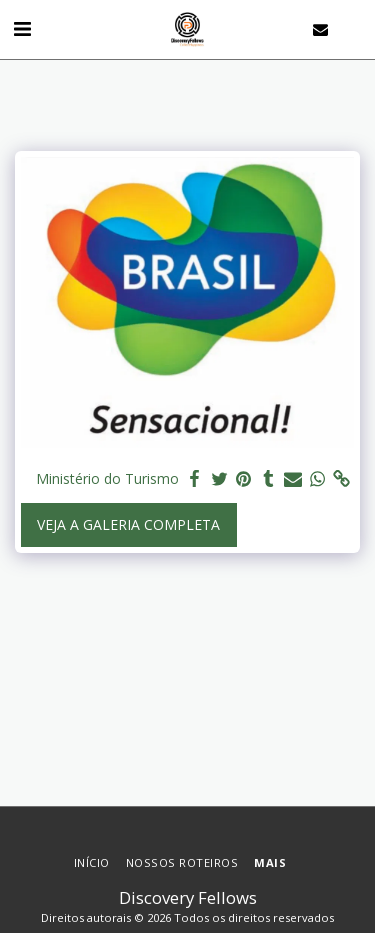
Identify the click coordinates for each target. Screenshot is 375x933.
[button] (22, 28)
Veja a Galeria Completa (128, 524)
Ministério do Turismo (103, 479)
